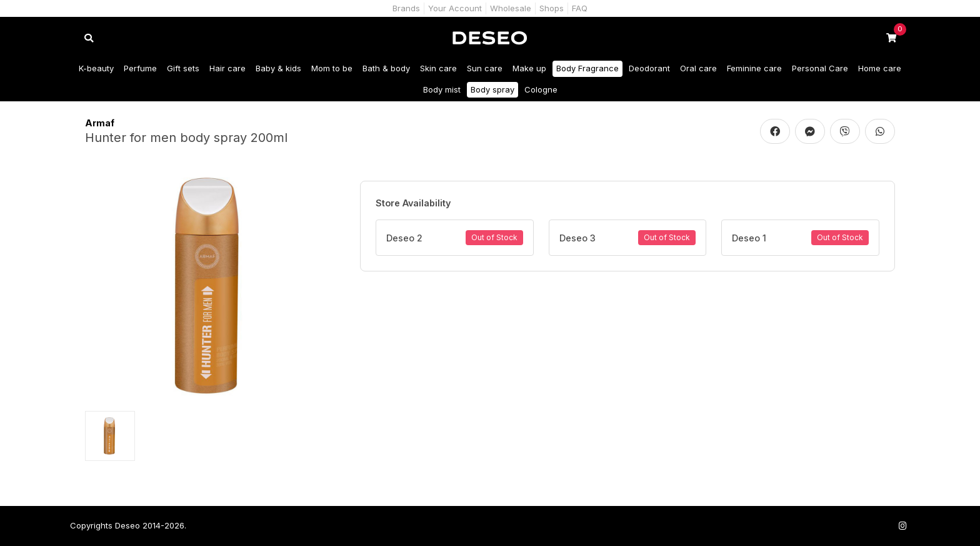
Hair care (227, 68)
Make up (529, 68)
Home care (880, 68)
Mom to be (332, 68)
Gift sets (183, 68)
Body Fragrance (587, 68)
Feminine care (754, 68)
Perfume (140, 68)
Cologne (541, 89)
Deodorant (649, 68)
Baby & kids (278, 68)
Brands (406, 8)
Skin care (438, 68)
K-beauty (96, 68)
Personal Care (820, 68)
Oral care (698, 68)
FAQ (580, 8)
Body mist (442, 89)
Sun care (485, 68)
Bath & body (386, 68)
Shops (552, 8)
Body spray (492, 89)
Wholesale (511, 8)
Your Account (455, 8)
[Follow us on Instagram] (902, 526)
